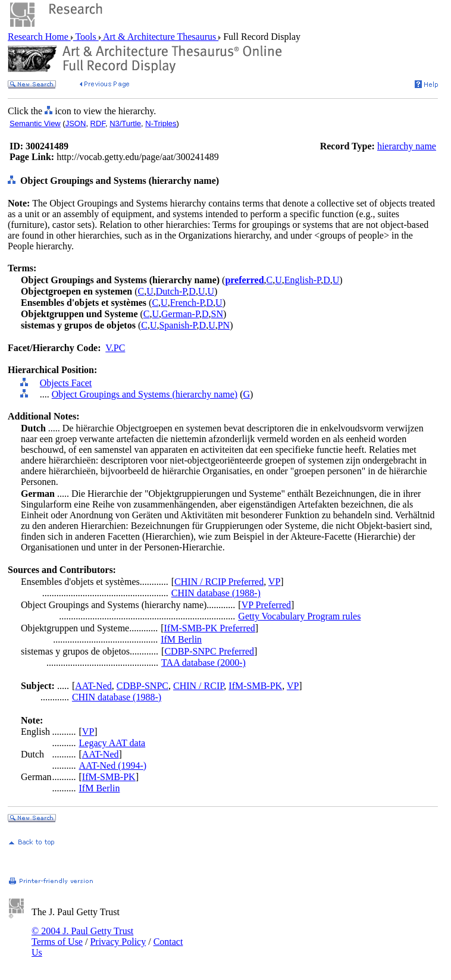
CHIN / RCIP (198, 686)
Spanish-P (178, 325)
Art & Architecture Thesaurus (160, 37)
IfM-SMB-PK (255, 686)
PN (224, 325)
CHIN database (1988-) (216, 593)
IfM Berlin (181, 639)
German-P (180, 314)
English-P (303, 280)
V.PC (115, 348)
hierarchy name (407, 146)
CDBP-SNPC (142, 686)
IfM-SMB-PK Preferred (210, 628)
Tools (86, 37)
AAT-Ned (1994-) (113, 765)
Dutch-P (171, 291)
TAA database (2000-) (203, 663)
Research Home (39, 37)
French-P (187, 303)
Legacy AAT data (112, 743)
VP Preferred (266, 605)
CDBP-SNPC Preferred (209, 651)
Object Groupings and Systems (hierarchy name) (145, 394)
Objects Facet (66, 383)
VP (274, 582)
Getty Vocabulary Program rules (299, 616)
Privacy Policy (118, 942)
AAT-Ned (93, 686)
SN (217, 314)
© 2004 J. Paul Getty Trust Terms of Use (82, 936)
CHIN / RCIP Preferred (219, 582)
